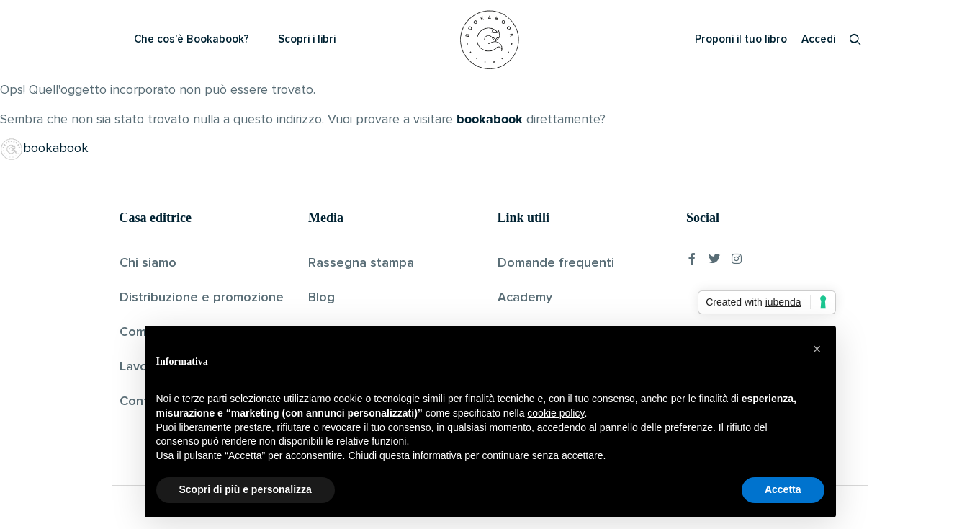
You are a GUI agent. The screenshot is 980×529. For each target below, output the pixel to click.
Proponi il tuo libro (741, 39)
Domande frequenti (556, 263)
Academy (525, 298)
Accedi (818, 39)
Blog (322, 298)
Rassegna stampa (361, 263)
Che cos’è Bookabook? (192, 39)
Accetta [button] (783, 489)
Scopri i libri (307, 39)
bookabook (490, 119)
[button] (817, 349)
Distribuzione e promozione (202, 298)
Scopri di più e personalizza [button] (246, 489)
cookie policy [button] (556, 413)
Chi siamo (148, 263)
